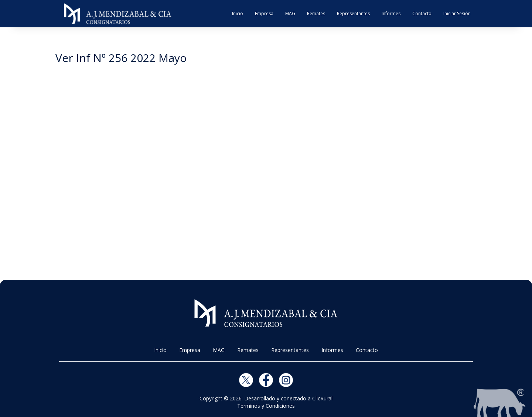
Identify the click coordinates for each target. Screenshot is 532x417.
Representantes (353, 13)
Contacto (422, 13)
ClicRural (322, 398)
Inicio (238, 13)
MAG (290, 13)
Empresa (264, 13)
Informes (391, 13)
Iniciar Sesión (457, 13)
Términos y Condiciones (266, 406)
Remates (316, 13)
